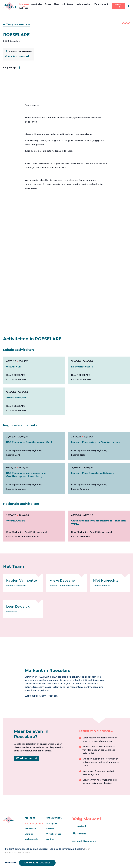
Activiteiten (37, 4)
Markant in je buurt (34, 824)
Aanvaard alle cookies (37, 863)
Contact (50, 829)
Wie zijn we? (52, 824)
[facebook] (128, 6)
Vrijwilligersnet (54, 834)
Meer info (11, 863)
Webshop (24, 8)
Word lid (29, 834)
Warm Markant (101, 4)
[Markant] (10, 6)
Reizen (48, 4)
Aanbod (50, 839)
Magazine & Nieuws (64, 4)
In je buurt (24, 4)
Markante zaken (83, 4)
